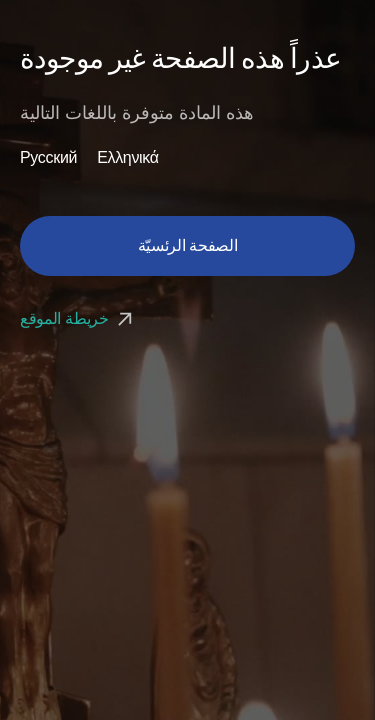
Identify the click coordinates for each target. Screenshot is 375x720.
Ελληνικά (128, 158)
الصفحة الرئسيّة (188, 245)
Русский (48, 158)
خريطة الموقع (78, 318)
